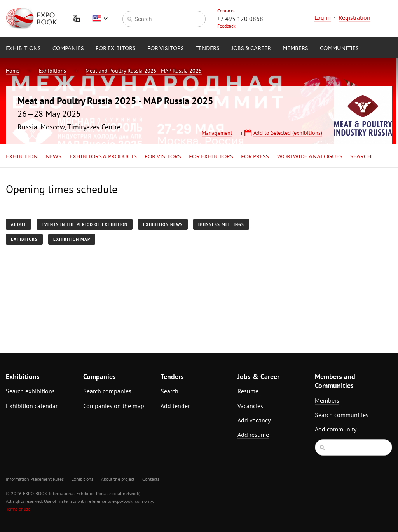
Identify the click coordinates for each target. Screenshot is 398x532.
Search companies (107, 391)
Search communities (342, 415)
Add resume (253, 435)
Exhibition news (163, 224)
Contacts (226, 11)
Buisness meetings (221, 224)
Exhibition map (72, 239)
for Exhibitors (211, 157)
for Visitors (166, 49)
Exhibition (22, 157)
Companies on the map (114, 406)
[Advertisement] (344, 251)
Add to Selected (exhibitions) (288, 133)
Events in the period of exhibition (85, 224)
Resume (248, 391)
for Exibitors (116, 49)
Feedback (226, 26)
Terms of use (18, 509)
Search (361, 157)
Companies (68, 49)
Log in (323, 17)
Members (295, 49)
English (100, 19)
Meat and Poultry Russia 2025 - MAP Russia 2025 (144, 71)
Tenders (208, 49)
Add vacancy (254, 420)
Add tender (175, 406)
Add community (336, 429)
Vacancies (250, 406)
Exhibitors (24, 239)
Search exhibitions (30, 391)
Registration (354, 17)
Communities (339, 49)
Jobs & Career (251, 49)
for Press (255, 157)
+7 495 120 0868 (240, 19)
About (18, 224)
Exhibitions (23, 49)
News (53, 157)
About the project (118, 479)
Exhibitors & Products (103, 157)
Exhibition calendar (32, 406)
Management (217, 133)
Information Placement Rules (35, 479)
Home (13, 71)
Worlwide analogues (310, 157)
